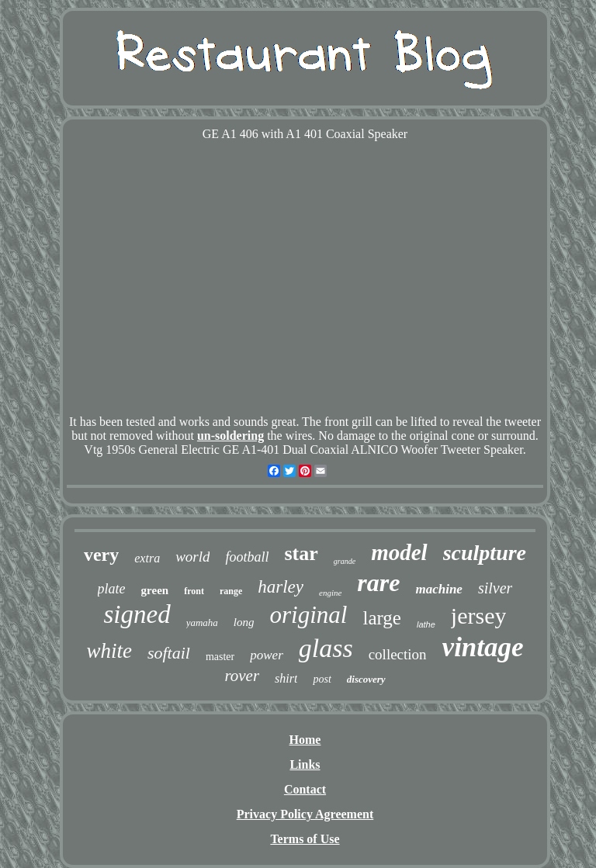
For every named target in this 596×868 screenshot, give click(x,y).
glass (326, 648)
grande (345, 561)
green (155, 590)
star (301, 553)
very (101, 555)
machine (438, 589)
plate (112, 589)
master (220, 657)
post (322, 679)
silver (495, 588)
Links (305, 764)
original (309, 615)
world (192, 557)
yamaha (202, 622)
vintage (483, 647)
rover (242, 676)
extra (147, 558)
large (382, 618)
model (399, 552)
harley (281, 587)
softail (169, 653)
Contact (305, 789)
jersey (479, 616)
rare (378, 583)
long (244, 622)
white (109, 651)
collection (398, 654)
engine (330, 593)
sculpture (485, 553)
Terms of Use (305, 839)
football (247, 557)
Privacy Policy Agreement (305, 814)
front (194, 591)
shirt (286, 678)
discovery (366, 679)
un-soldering (230, 436)
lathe (426, 624)
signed (137, 614)
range (231, 591)
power (267, 655)
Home (305, 740)
